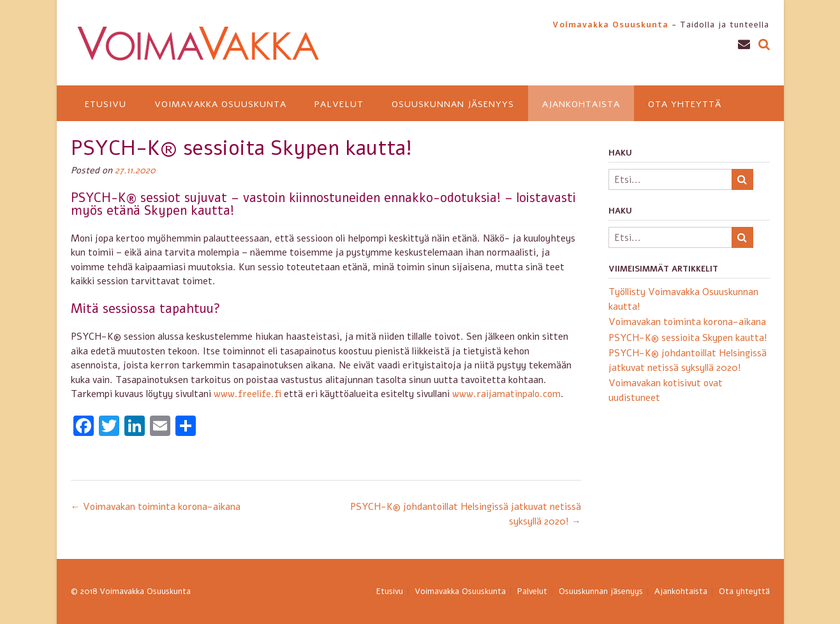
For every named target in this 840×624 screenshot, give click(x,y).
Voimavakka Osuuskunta (220, 104)
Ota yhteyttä (685, 104)
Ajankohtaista (581, 104)
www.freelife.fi (247, 394)
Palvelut (339, 104)
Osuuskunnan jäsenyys (453, 104)
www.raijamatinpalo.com (506, 394)
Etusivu (106, 104)
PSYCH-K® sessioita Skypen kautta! (688, 338)
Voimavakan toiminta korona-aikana (156, 507)
